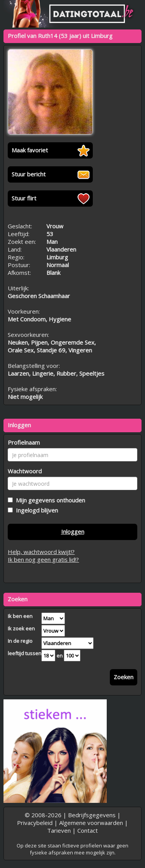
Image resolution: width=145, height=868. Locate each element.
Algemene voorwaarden (91, 823)
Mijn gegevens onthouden (49, 500)
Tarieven (59, 830)
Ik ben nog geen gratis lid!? (43, 559)
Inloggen (73, 531)
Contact (88, 830)
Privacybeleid (35, 823)
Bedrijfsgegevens (92, 815)
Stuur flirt (24, 198)
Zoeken (124, 677)
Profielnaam (24, 442)
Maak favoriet (30, 150)
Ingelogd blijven (35, 510)
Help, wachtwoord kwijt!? (41, 552)
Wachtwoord (25, 471)
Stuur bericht (29, 174)
